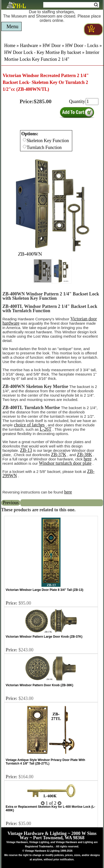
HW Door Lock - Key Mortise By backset (43, 52)
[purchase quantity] (92, 102)
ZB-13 (26, 450)
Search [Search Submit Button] (96, 5)
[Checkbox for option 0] (25, 140)
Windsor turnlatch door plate (65, 463)
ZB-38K (84, 455)
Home (10, 46)
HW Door (51, 46)
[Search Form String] (71, 5)
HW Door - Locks (82, 46)
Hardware (29, 46)
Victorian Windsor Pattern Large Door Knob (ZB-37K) (44, 637)
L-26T (46, 429)
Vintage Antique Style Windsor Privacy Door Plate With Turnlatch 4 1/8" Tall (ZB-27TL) (45, 762)
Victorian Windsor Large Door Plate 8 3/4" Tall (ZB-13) (44, 590)
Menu (13, 26)
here (88, 459)
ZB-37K (58, 455)
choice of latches (29, 425)
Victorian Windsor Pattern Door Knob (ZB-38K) (39, 685)
